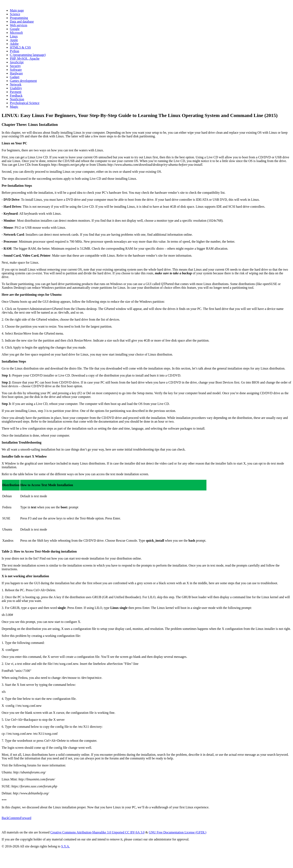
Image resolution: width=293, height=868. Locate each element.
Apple (14, 40)
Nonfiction (17, 99)
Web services (19, 25)
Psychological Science (25, 103)
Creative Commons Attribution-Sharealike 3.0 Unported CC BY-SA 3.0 (97, 832)
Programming (19, 18)
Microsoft (16, 33)
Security (15, 66)
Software (16, 70)
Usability (16, 88)
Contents (14, 818)
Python (14, 51)
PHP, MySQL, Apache (25, 59)
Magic (14, 107)
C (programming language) (28, 55)
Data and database (22, 21)
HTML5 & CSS (20, 47)
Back (5, 818)
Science (15, 14)
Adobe (14, 44)
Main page (17, 10)
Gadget (15, 77)
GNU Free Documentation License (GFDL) (177, 832)
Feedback (16, 96)
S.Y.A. (65, 846)
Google (15, 29)
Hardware (16, 73)
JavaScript (17, 62)
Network (16, 84)
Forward (26, 818)
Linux (14, 36)
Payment (16, 92)
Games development (23, 81)
